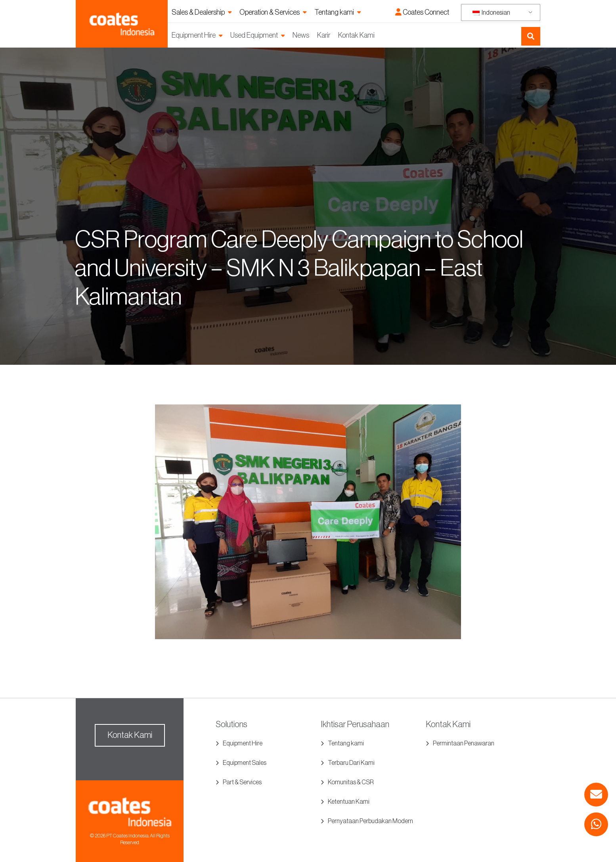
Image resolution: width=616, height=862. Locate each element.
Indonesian (491, 13)
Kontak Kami (356, 35)
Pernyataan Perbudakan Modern (370, 821)
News (301, 35)
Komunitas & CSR (351, 782)
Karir (324, 35)
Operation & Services (270, 12)
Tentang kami (334, 12)
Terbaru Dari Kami (351, 763)
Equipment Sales (245, 763)
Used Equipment (254, 35)
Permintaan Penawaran (464, 743)
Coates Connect (422, 12)
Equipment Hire (194, 35)
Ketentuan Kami (349, 802)
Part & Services (242, 782)
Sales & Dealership (198, 12)
